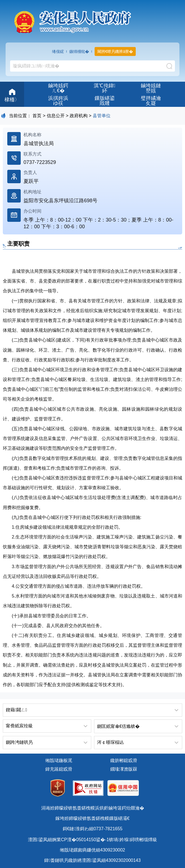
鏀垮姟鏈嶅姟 (151, 88)
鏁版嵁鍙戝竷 (105, 101)
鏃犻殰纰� (79, 51)
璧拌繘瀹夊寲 (151, 101)
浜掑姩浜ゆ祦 (58, 101)
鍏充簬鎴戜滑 (59, 769)
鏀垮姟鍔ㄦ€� (58, 88)
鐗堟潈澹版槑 (124, 769)
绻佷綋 (58, 51)
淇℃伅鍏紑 (105, 88)
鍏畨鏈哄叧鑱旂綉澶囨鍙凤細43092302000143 (92, 860)
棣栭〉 (12, 95)
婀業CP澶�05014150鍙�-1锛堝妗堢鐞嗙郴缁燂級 (105, 840)
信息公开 (56, 116)
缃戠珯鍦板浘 (59, 760)
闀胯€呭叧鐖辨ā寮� (115, 51)
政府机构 (79, 116)
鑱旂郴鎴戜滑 (124, 760)
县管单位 (102, 116)
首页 (37, 116)
